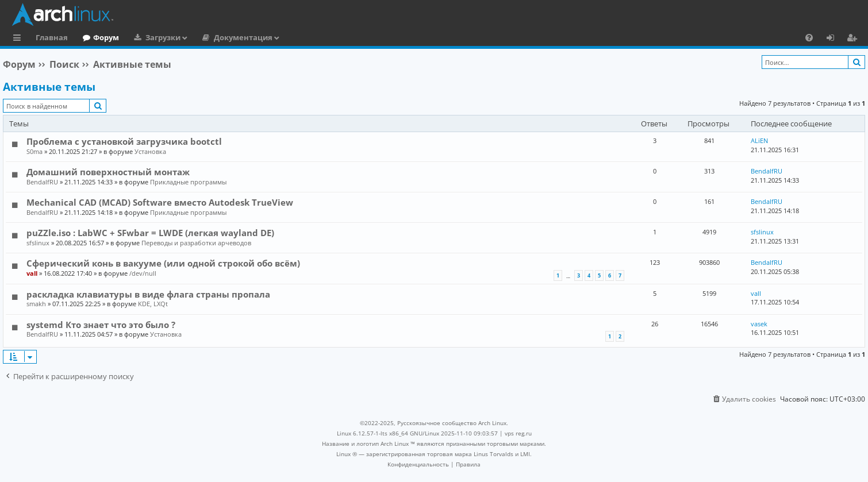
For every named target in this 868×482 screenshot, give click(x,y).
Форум (106, 37)
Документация (243, 37)
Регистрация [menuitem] (854, 39)
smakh (36, 304)
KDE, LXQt (153, 304)
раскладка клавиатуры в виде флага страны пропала (148, 294)
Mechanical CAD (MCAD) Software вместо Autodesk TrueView (160, 202)
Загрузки (163, 37)
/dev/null (143, 273)
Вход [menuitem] (834, 39)
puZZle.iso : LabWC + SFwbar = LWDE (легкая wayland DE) (150, 233)
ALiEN (759, 140)
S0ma (34, 151)
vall (32, 273)
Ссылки (19, 39)
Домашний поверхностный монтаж (108, 172)
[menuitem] (809, 37)
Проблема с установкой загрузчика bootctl (124, 141)
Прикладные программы (188, 182)
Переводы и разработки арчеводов (196, 243)
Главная (52, 37)
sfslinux (38, 243)
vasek (759, 324)
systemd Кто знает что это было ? (101, 325)
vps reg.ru (518, 433)
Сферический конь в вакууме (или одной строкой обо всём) (163, 263)
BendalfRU (42, 182)
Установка (150, 151)
